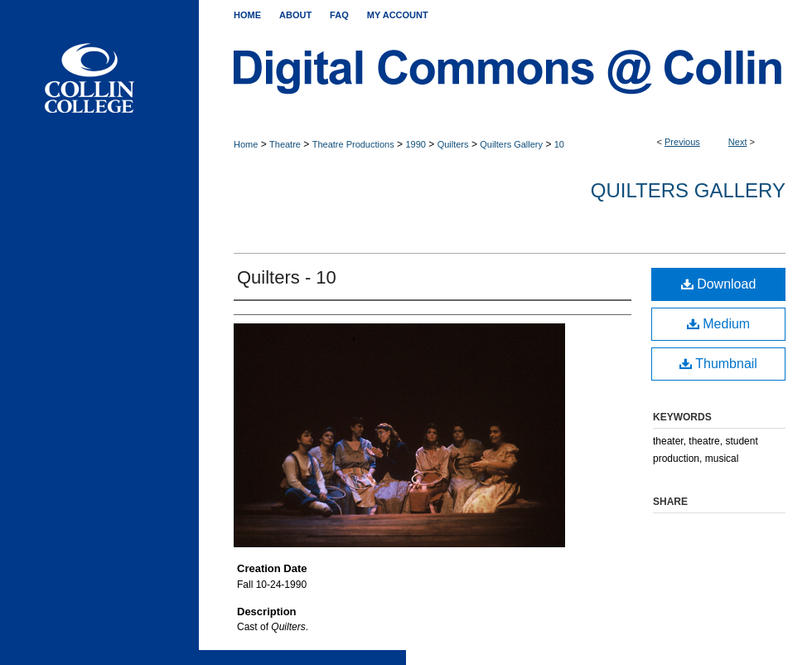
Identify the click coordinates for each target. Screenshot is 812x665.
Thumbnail (718, 364)
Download (719, 284)
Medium (718, 324)
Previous (682, 142)
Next (738, 142)
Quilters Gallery (511, 144)
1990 (415, 144)
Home (246, 144)
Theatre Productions (353, 144)
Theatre (285, 144)
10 (559, 144)
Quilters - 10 (287, 277)
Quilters (453, 144)
